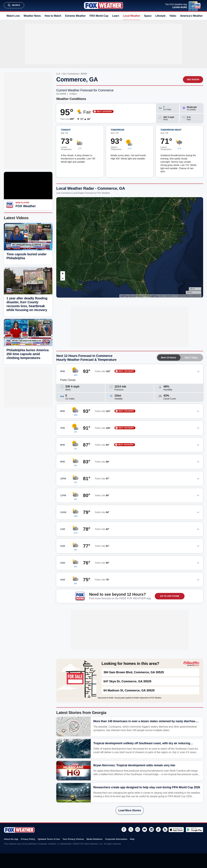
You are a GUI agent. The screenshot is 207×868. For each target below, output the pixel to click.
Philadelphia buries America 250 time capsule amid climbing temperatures (27, 354)
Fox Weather (103, 6)
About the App (11, 839)
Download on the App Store (176, 830)
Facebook (124, 829)
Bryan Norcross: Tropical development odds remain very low (134, 765)
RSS (165, 829)
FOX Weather (26, 206)
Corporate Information (116, 839)
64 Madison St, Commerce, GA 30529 (129, 690)
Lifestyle (161, 16)
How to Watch (53, 16)
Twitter (131, 829)
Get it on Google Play (194, 830)
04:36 (47, 322)
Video (173, 16)
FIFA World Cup (99, 16)
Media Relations (95, 839)
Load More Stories (130, 810)
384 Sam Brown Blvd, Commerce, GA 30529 (134, 672)
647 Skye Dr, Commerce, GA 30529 (127, 681)
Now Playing (22, 203)
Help (132, 839)
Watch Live (13, 16)
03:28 (47, 270)
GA (64, 74)
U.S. (58, 74)
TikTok (158, 829)
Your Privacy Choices (73, 839)
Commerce (73, 74)
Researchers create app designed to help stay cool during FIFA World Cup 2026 (147, 787)
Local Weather (131, 16)
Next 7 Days (191, 358)
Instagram (138, 829)
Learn (116, 16)
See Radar (193, 79)
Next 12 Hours (169, 358)
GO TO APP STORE (170, 596)
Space (148, 16)
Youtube (145, 829)
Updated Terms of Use (49, 839)
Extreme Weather (75, 16)
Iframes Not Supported (130, 247)
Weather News (32, 16)
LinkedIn (151, 829)
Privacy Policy (28, 839)
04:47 (47, 226)
